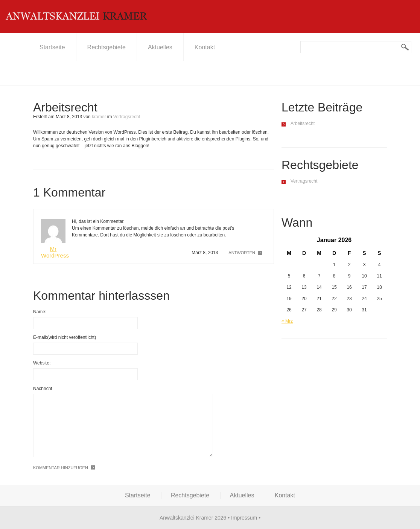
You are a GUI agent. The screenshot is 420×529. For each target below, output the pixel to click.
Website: (42, 363)
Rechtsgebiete (107, 47)
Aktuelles (160, 47)
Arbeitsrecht (303, 123)
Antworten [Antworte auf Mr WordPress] (242, 253)
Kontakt (205, 47)
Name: (40, 312)
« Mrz (287, 321)
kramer (99, 117)
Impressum (244, 518)
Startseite (52, 47)
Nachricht (43, 389)
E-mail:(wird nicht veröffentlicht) (65, 337)
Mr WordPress (55, 252)
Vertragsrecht (127, 117)
